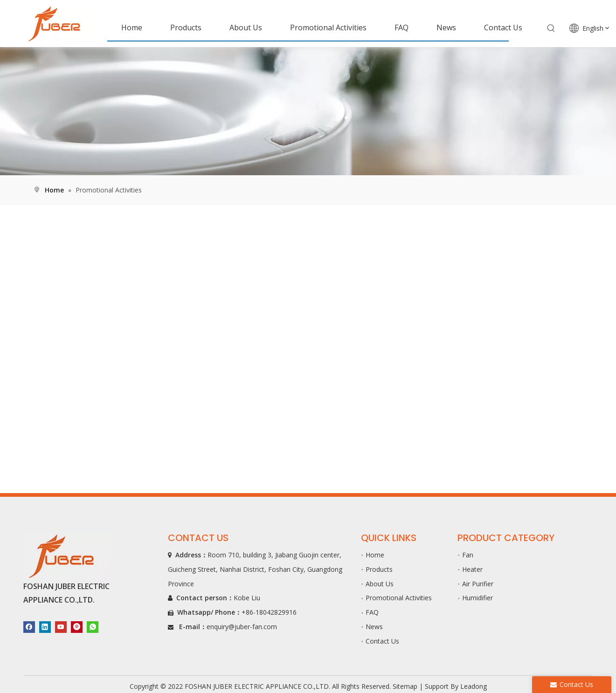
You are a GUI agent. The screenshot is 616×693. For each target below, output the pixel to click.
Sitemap (405, 686)
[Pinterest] (77, 627)
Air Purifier (478, 584)
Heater (472, 569)
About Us (380, 584)
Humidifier (478, 598)
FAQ (372, 612)
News (374, 627)
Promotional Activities (399, 598)
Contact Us (382, 641)
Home (375, 555)
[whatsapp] (93, 627)
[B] (308, 111)
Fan (468, 555)
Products (379, 569)
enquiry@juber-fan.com (242, 627)
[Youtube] (61, 627)
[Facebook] (29, 627)
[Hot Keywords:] (551, 28)
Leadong (474, 686)
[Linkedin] (45, 627)
